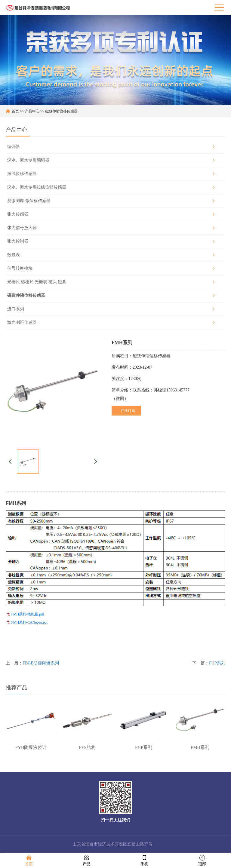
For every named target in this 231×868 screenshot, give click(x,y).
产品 (87, 860)
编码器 (14, 147)
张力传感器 (18, 214)
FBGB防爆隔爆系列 (41, 663)
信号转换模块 (20, 268)
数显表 (14, 255)
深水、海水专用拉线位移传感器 (37, 187)
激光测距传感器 (22, 322)
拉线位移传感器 (22, 174)
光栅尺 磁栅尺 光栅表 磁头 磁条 (37, 282)
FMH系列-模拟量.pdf (28, 614)
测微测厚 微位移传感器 (29, 201)
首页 (15, 111)
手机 (144, 860)
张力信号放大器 (22, 228)
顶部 (202, 860)
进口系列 (16, 309)
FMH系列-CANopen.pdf (29, 622)
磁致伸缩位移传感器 (61, 111)
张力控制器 (18, 241)
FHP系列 (217, 663)
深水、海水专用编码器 (28, 160)
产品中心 (32, 111)
